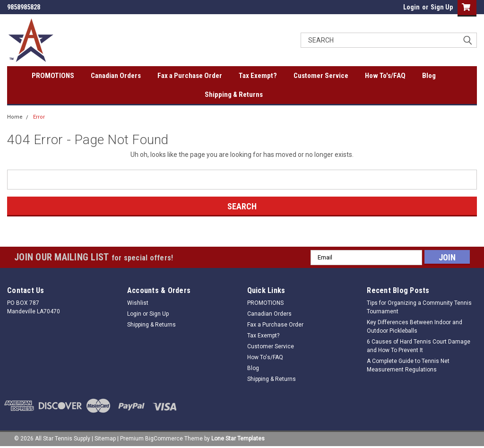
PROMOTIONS (53, 76)
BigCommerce (164, 439)
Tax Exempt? (258, 76)
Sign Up (442, 7)
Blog (429, 76)
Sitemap (105, 439)
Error (39, 117)
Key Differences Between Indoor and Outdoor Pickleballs (415, 327)
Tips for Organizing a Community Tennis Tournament (419, 307)
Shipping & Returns (234, 95)
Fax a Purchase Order (190, 76)
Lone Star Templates (238, 439)
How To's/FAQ (385, 76)
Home (15, 117)
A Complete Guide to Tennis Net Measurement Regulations (408, 365)
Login (411, 7)
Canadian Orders (116, 76)
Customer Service (321, 76)
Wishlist (138, 303)
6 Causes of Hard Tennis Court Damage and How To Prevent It (419, 346)
